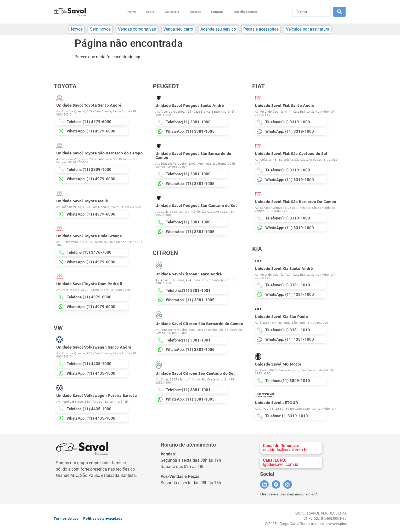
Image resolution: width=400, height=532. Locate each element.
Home (132, 12)
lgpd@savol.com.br (281, 462)
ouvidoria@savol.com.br (285, 448)
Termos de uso (66, 518)
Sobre (150, 12)
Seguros (195, 12)
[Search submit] (339, 12)
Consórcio (172, 12)
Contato (217, 12)
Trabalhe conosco (246, 12)
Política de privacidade (103, 518)
